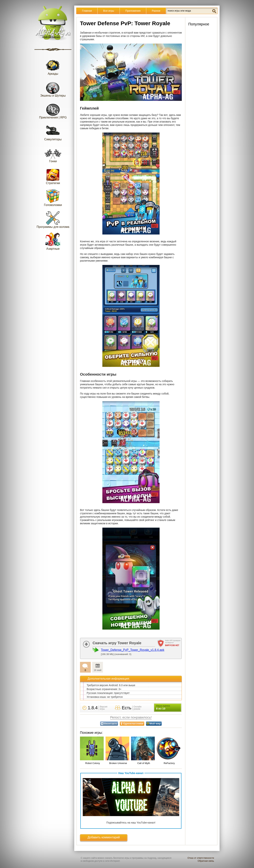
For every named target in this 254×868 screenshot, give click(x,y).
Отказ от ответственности (201, 858)
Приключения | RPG (53, 110)
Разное (156, 11)
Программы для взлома (53, 219)
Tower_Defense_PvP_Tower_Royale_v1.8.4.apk (133, 650)
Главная (87, 11)
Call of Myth (144, 763)
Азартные (53, 241)
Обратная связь (206, 861)
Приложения (133, 11)
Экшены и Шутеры (53, 88)
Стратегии (53, 176)
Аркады (53, 66)
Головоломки (53, 198)
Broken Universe (118, 763)
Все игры (109, 11)
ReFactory (169, 763)
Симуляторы (53, 132)
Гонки (53, 154)
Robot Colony (93, 763)
